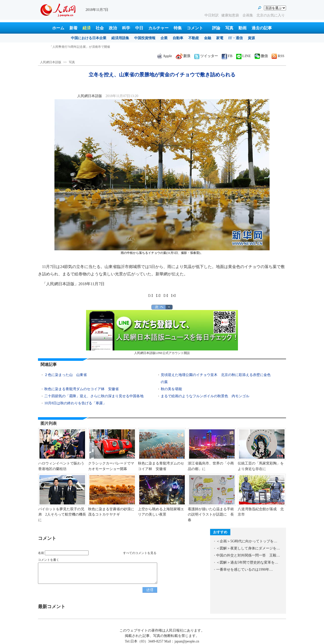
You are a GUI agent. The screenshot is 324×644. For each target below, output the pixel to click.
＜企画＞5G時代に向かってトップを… (247, 541)
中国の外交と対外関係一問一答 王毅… (248, 555)
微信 (261, 56)
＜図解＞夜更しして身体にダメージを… (248, 548)
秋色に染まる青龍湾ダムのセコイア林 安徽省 (82, 389)
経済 (87, 28)
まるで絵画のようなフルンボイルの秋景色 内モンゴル (205, 396)
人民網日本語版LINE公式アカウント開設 (162, 332)
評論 (216, 28)
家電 (220, 38)
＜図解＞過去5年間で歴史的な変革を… (247, 562)
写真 (229, 28)
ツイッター (206, 56)
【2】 (158, 296)
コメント (195, 28)
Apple (165, 56)
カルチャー (158, 28)
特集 (178, 28)
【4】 (173, 296)
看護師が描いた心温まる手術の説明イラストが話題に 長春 (211, 515)
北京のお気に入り (271, 15)
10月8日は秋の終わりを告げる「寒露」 (75, 403)
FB (227, 56)
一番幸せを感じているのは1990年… (245, 570)
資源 (251, 38)
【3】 (166, 296)
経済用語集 (120, 38)
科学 (126, 28)
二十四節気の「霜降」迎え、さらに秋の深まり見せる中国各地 (94, 396)
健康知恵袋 (231, 15)
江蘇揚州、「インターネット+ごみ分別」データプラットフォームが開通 (99, 47)
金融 (208, 38)
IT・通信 (236, 38)
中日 (139, 28)
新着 (73, 28)
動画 (242, 28)
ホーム (58, 28)
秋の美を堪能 (171, 389)
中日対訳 (212, 15)
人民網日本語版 (51, 62)
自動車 (178, 38)
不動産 (194, 38)
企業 (164, 38)
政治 (113, 28)
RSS (278, 56)
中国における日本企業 (89, 38)
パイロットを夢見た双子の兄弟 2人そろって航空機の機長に (62, 515)
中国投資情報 (145, 38)
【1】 (151, 296)
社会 (100, 28)
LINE (244, 56)
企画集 (248, 15)
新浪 (183, 56)
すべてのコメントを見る (140, 553)
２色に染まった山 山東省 (66, 375)
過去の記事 (262, 28)
